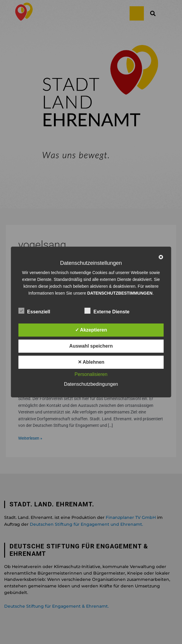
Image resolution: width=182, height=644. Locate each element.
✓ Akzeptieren (91, 330)
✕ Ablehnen (91, 362)
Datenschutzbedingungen (91, 384)
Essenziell (34, 311)
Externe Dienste (107, 311)
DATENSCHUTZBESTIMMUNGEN (120, 293)
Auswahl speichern (91, 346)
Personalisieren (91, 374)
